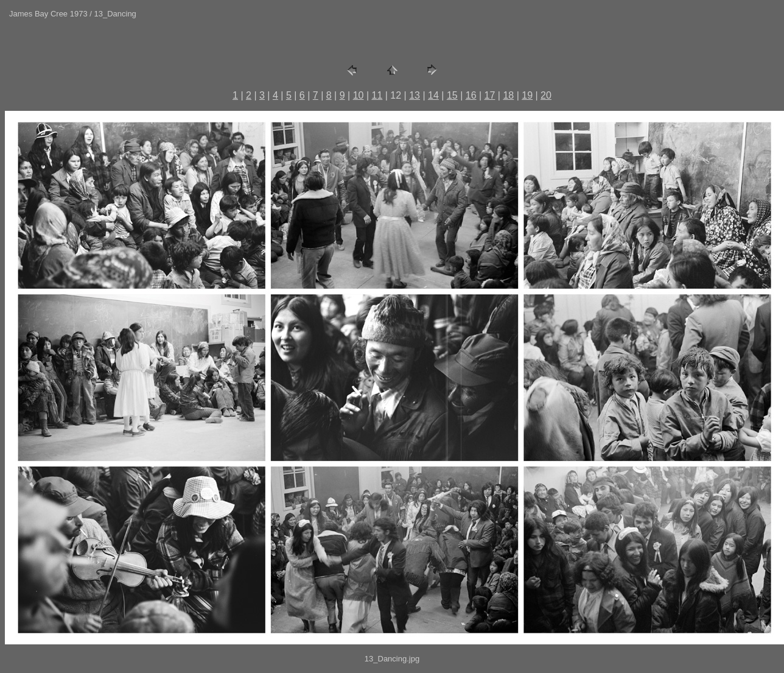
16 (471, 95)
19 (527, 95)
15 (452, 95)
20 (546, 95)
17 (490, 95)
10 (359, 95)
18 (508, 95)
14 (433, 95)
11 (377, 95)
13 (415, 95)
